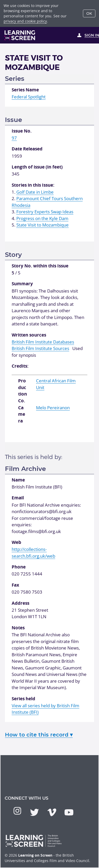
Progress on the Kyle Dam (42, 218)
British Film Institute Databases (43, 342)
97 (14, 138)
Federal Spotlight (29, 97)
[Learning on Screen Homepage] (20, 35)
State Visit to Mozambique (43, 225)
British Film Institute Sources (40, 348)
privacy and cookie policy (25, 21)
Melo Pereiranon (53, 408)
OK (89, 13)
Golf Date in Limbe (35, 192)
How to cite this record (39, 735)
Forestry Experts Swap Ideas (45, 212)
